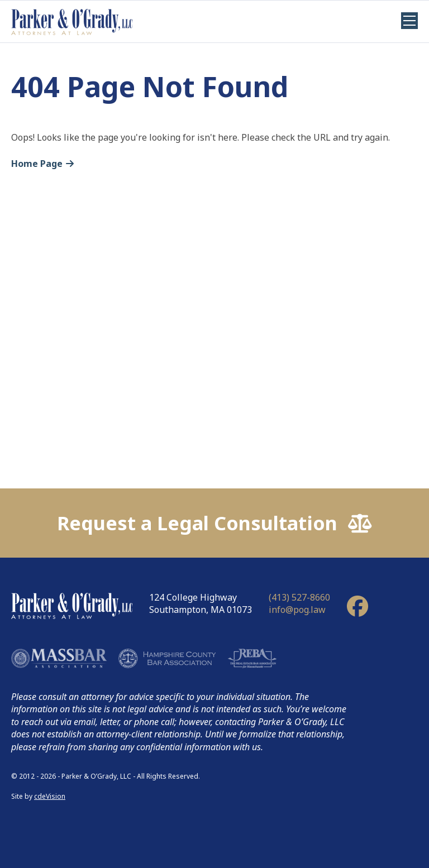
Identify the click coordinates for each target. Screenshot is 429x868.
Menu (409, 21)
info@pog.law (297, 610)
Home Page (37, 164)
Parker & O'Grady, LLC (72, 21)
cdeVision (50, 796)
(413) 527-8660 (299, 597)
